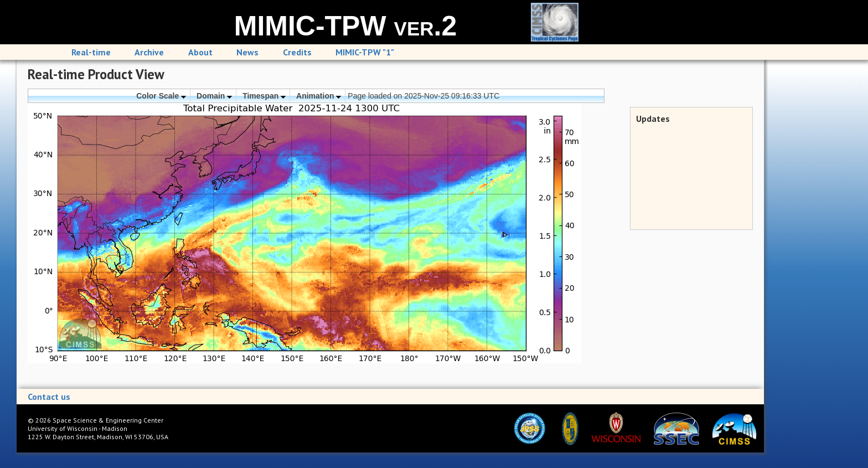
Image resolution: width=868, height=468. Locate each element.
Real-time (91, 52)
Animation (319, 96)
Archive (149, 52)
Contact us (49, 397)
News (247, 52)
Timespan (264, 96)
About (200, 52)
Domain (214, 96)
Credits (297, 52)
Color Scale (161, 96)
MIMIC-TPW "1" (365, 52)
